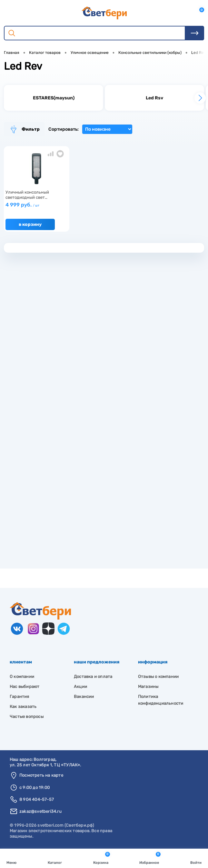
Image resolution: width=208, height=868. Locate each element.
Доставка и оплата (93, 676)
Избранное (150, 858)
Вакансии (84, 696)
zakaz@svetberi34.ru (40, 811)
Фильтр (24, 129)
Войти (196, 858)
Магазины (148, 686)
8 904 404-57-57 (37, 799)
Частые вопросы (27, 717)
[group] (54, 98)
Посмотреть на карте (41, 775)
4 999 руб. (22, 205)
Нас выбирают (25, 686)
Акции (80, 686)
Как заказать (23, 707)
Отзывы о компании (158, 676)
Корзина (102, 858)
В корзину (30, 224)
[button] (200, 98)
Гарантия (20, 696)
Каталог (55, 858)
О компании (22, 676)
